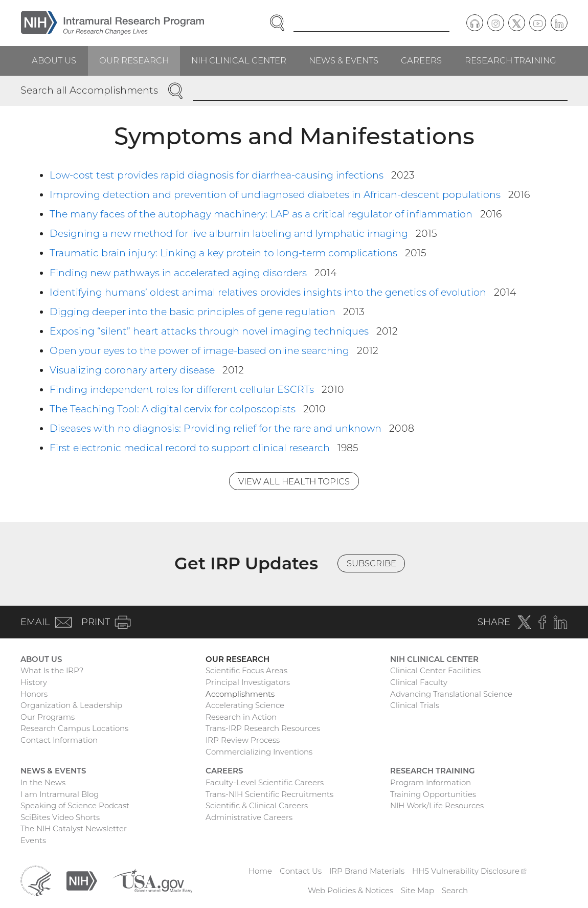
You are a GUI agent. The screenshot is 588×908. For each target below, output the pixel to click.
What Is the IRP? (52, 670)
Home (260, 871)
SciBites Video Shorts (60, 817)
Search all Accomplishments (89, 90)
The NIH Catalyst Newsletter (74, 828)
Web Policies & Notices (350, 890)
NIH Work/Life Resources (437, 805)
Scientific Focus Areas (246, 670)
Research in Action (241, 717)
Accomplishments (240, 694)
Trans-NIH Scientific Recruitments (269, 794)
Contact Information (59, 740)
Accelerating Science (245, 705)
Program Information (431, 782)
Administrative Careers (249, 817)
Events (33, 840)
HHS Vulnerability (469, 871)
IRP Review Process (243, 740)
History (34, 682)
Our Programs (48, 717)
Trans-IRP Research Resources (263, 728)
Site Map (417, 890)
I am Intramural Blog (60, 794)
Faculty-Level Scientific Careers (265, 782)
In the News (43, 782)
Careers (421, 60)
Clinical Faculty (419, 682)
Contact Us (301, 871)
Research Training (511, 60)
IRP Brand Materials (367, 871)
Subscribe (371, 563)
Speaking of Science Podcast (75, 805)
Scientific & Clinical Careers (257, 805)
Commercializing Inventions (259, 752)
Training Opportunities (433, 794)
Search (455, 890)
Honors (34, 694)
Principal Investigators (248, 682)
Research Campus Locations (74, 728)
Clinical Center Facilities (435, 670)
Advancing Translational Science (451, 694)
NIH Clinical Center (239, 60)
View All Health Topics (294, 481)
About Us (54, 60)
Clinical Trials (415, 705)
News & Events (344, 60)
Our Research (134, 60)
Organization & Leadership (71, 705)
